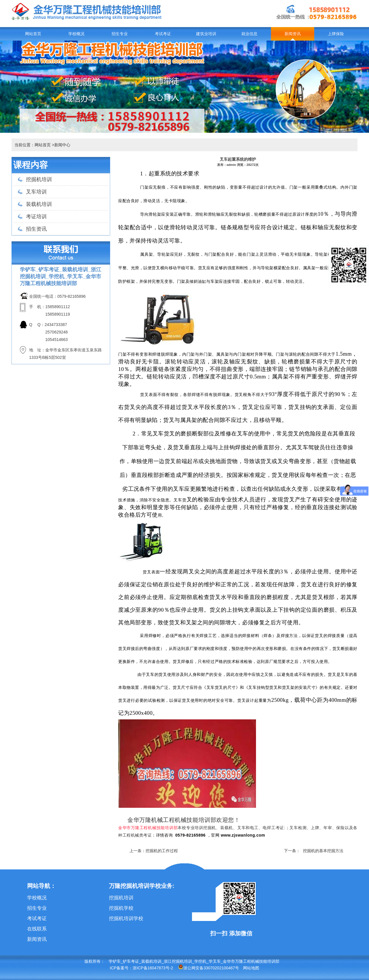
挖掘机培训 (39, 179)
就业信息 (249, 34)
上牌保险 (336, 34)
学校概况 (76, 34)
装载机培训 (39, 204)
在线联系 (37, 929)
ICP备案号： (121, 968)
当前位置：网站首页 (33, 145)
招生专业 (120, 34)
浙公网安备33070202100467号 (209, 968)
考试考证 (163, 34)
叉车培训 (36, 192)
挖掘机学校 (121, 908)
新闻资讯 (293, 34)
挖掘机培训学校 (126, 919)
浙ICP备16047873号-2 (153, 968)
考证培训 (36, 217)
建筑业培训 (206, 34)
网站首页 (33, 34)
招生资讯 (36, 229)
